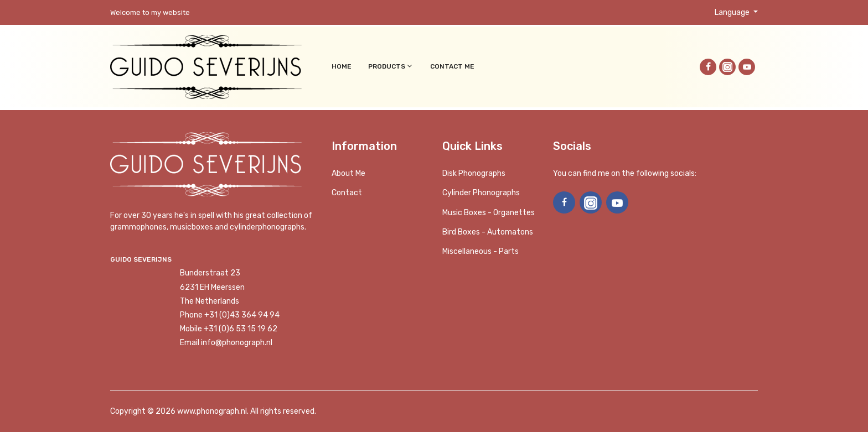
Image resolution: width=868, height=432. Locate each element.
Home (342, 66)
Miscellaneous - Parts (480, 251)
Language (733, 12)
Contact (347, 193)
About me (348, 173)
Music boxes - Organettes (489, 213)
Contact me (452, 66)
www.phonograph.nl (212, 411)
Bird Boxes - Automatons (488, 232)
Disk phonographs (474, 173)
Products (391, 66)
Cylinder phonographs (481, 193)
